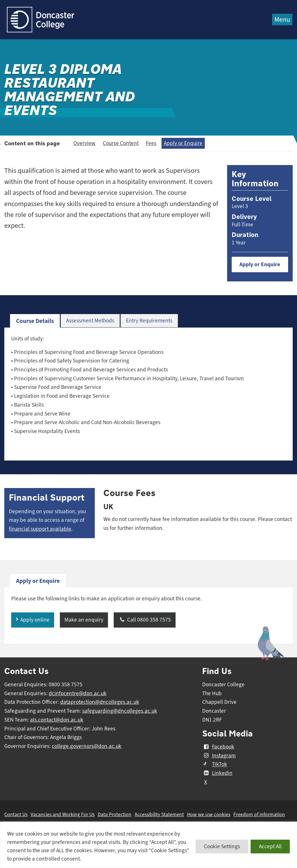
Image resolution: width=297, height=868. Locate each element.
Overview (84, 143)
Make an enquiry (84, 620)
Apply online (35, 620)
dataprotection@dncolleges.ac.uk (100, 702)
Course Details (35, 321)
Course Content (121, 143)
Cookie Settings (222, 847)
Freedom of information (259, 814)
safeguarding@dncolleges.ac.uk (120, 711)
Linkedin (217, 773)
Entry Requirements (149, 321)
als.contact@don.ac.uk (57, 720)
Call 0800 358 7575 (145, 620)
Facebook (218, 747)
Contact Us (16, 814)
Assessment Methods (90, 321)
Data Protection (115, 814)
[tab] (35, 321)
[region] (148, 845)
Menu (282, 19)
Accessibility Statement (159, 814)
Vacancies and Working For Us (63, 814)
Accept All (270, 847)
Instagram (219, 756)
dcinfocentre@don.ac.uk (78, 693)
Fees (151, 143)
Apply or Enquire (183, 143)
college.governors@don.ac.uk (87, 746)
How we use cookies (209, 814)
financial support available (40, 529)
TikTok (215, 765)
